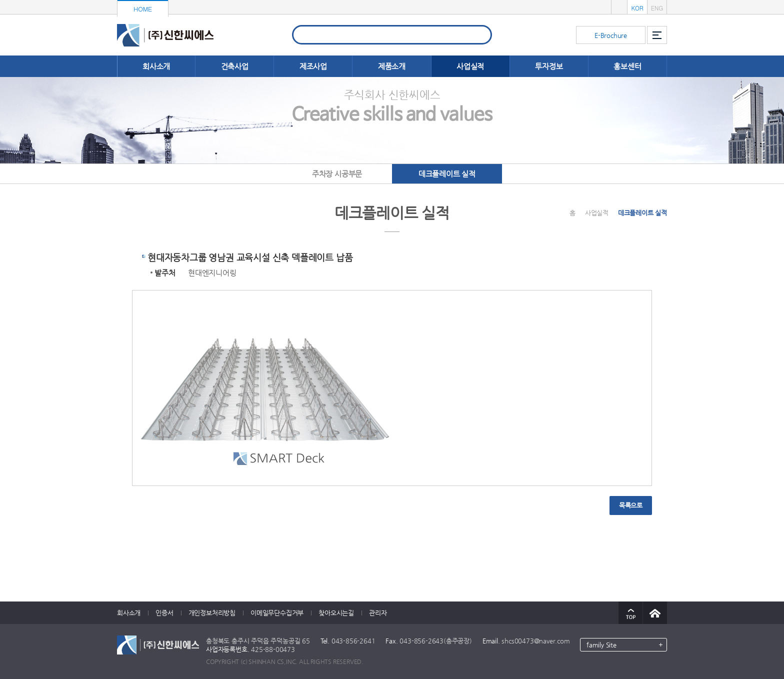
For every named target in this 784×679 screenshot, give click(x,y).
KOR (637, 8)
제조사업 (313, 66)
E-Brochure (611, 35)
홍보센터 (627, 66)
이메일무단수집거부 (277, 613)
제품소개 (392, 66)
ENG (657, 8)
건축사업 (235, 66)
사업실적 (470, 66)
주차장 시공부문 (337, 174)
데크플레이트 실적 (447, 174)
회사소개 (156, 66)
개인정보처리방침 (212, 613)
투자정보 (549, 66)
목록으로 (631, 505)
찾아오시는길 (336, 613)
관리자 (378, 613)
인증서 (164, 613)
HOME (143, 9)
